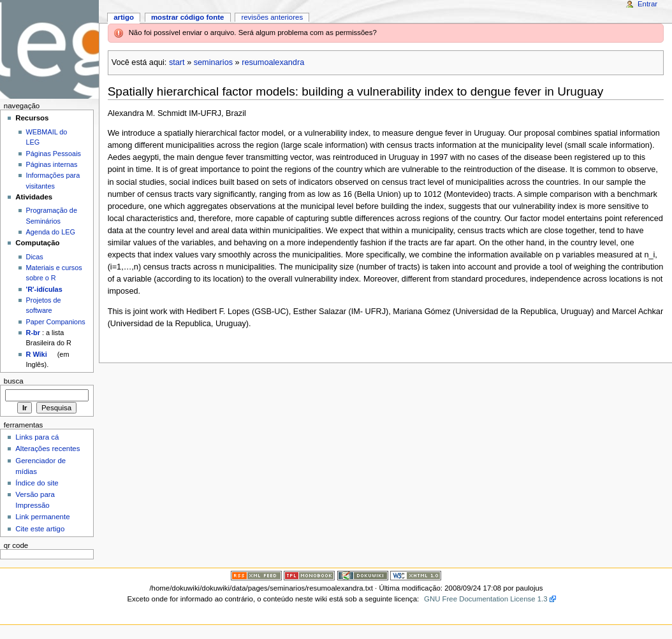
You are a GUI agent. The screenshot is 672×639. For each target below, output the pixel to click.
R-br (33, 333)
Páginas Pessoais (54, 154)
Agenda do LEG (51, 232)
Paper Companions (56, 322)
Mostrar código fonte (188, 17)
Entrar (647, 4)
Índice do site (37, 483)
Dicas (35, 257)
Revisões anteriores (272, 17)
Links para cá (37, 437)
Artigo (124, 17)
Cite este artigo (40, 529)
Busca (14, 381)
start (177, 62)
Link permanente (42, 517)
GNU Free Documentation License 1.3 (486, 599)
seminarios (213, 62)
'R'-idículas (44, 289)
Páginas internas (52, 164)
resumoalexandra (273, 62)
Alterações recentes (47, 449)
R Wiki (37, 354)
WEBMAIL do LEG (47, 137)
